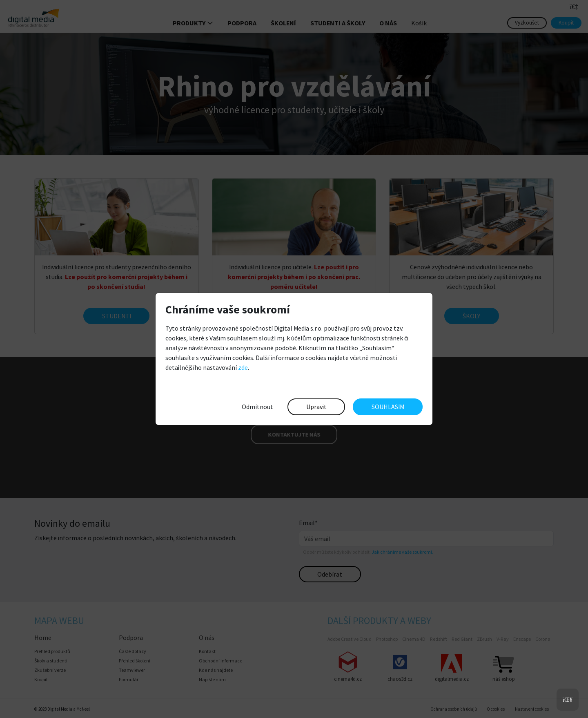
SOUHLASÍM (388, 407)
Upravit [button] (316, 407)
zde (243, 367)
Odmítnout (257, 407)
